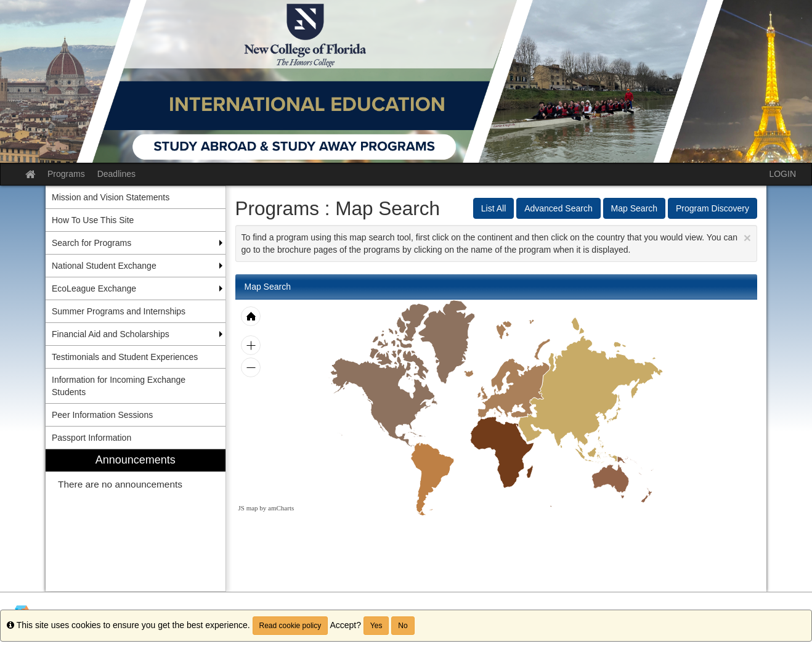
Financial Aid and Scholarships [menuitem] (111, 334)
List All (493, 208)
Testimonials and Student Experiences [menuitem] (125, 357)
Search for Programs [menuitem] (91, 243)
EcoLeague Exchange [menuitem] (94, 288)
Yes (376, 626)
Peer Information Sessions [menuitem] (102, 415)
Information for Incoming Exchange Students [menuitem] (119, 386)
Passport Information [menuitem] (91, 438)
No (403, 626)
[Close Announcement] (747, 238)
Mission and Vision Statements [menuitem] (111, 197)
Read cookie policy (290, 626)
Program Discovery (713, 208)
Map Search (634, 208)
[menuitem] (136, 521)
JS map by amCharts (266, 508)
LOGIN (782, 174)
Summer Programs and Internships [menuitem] (119, 311)
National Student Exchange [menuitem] (104, 266)
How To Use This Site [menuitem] (93, 220)
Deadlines (116, 174)
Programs (66, 174)
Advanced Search (558, 208)
